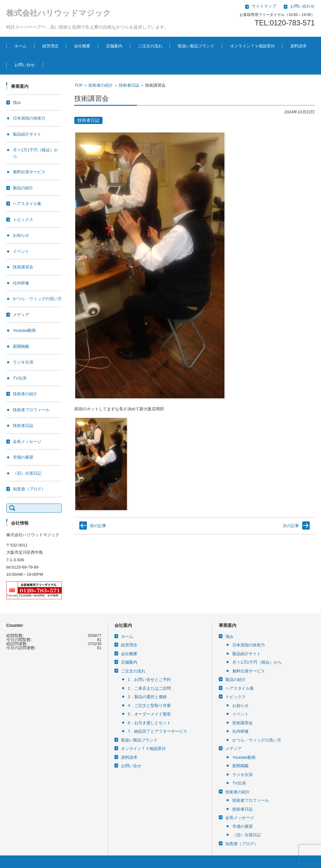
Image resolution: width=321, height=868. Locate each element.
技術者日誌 (129, 85)
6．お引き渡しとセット (149, 723)
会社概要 (82, 46)
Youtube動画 (24, 330)
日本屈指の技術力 (29, 118)
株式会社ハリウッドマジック (59, 13)
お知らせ (21, 235)
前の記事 (98, 526)
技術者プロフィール (31, 410)
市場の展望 (23, 457)
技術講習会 (23, 267)
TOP (79, 85)
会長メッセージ (27, 442)
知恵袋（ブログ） (29, 489)
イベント (21, 251)
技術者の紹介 (101, 85)
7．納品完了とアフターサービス (158, 731)
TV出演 (20, 378)
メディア (21, 315)
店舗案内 (114, 46)
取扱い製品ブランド (196, 46)
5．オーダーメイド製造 (149, 714)
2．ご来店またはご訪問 (149, 688)
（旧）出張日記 (27, 473)
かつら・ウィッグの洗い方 (37, 299)
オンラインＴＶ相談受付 (253, 46)
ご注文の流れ (150, 46)
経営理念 (50, 46)
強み (17, 102)
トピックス (23, 220)
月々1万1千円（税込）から (257, 662)
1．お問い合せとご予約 (149, 679)
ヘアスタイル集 (27, 204)
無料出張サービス (29, 172)
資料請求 (298, 46)
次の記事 (291, 526)
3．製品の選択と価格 (147, 697)
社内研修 (21, 283)
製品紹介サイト (27, 134)
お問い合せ (25, 65)
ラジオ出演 (23, 362)
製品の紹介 (23, 188)
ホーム (21, 46)
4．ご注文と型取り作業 (149, 706)
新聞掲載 (21, 346)
